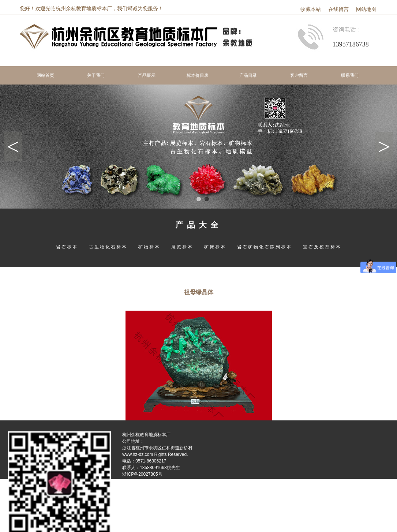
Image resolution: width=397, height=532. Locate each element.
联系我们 (350, 75)
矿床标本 (215, 247)
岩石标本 (67, 247)
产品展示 (147, 75)
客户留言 (299, 75)
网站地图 (366, 9)
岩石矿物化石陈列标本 (265, 247)
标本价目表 (198, 75)
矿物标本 (149, 247)
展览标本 (182, 247)
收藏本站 (311, 9)
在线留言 (338, 9)
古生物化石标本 (108, 247)
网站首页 (45, 75)
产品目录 (248, 75)
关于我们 (96, 75)
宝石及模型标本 (322, 247)
